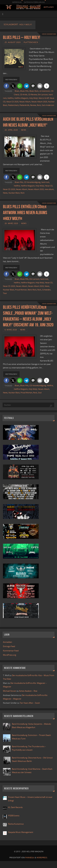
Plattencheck (31, 42)
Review (33, 105)
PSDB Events (14, 816)
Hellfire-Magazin (21, 98)
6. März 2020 (11, 330)
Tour (5, 293)
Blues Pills (24, 91)
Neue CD (49, 186)
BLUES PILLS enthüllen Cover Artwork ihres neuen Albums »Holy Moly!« (25, 213)
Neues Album (25, 102)
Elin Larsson (43, 95)
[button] (6, 86)
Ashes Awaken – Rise (28, 691)
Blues (17, 91)
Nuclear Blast (14, 193)
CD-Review (32, 95)
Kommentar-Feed (11, 651)
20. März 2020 (11, 223)
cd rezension (45, 91)
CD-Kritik (23, 95)
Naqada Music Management (21, 832)
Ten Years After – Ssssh (30, 703)
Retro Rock (32, 290)
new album (49, 189)
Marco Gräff (44, 98)
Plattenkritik (24, 105)
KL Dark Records (15, 807)
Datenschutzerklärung (34, 2)
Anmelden (8, 642)
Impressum (17, 2)
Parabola (30, 858)
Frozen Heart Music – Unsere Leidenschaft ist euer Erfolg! (30, 799)
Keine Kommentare (49, 34)
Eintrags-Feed (9, 646)
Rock (39, 105)
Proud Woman (21, 290)
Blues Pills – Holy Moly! (22, 37)
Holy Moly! (33, 98)
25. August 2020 (13, 42)
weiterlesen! (11, 80)
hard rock (45, 182)
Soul (40, 393)
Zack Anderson (48, 105)
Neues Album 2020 (39, 102)
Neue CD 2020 (12, 102)
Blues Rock (34, 91)
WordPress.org (10, 655)
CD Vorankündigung (32, 182)
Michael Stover (10, 691)
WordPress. (42, 858)
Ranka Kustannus (16, 824)
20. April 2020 (11, 130)
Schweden (46, 290)
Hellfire (10, 98)
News (24, 130)
